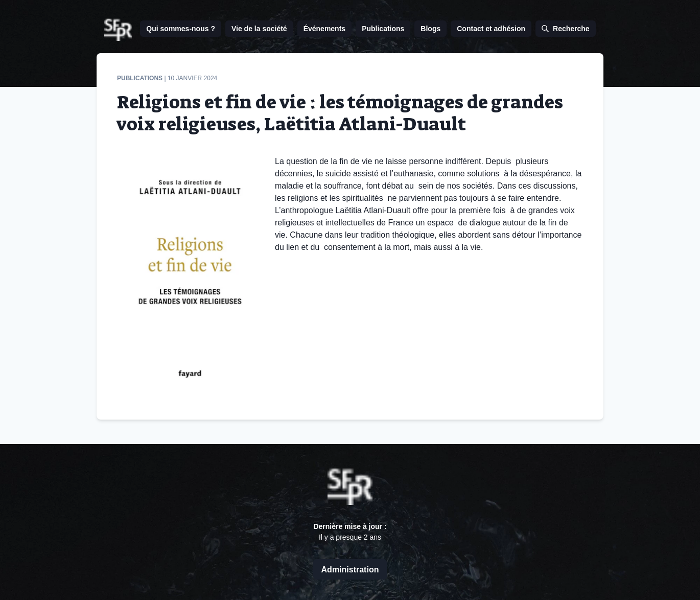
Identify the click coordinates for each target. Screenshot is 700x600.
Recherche (566, 29)
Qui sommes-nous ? (181, 29)
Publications (383, 29)
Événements (324, 29)
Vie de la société (259, 29)
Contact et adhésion (491, 29)
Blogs (430, 29)
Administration (350, 570)
